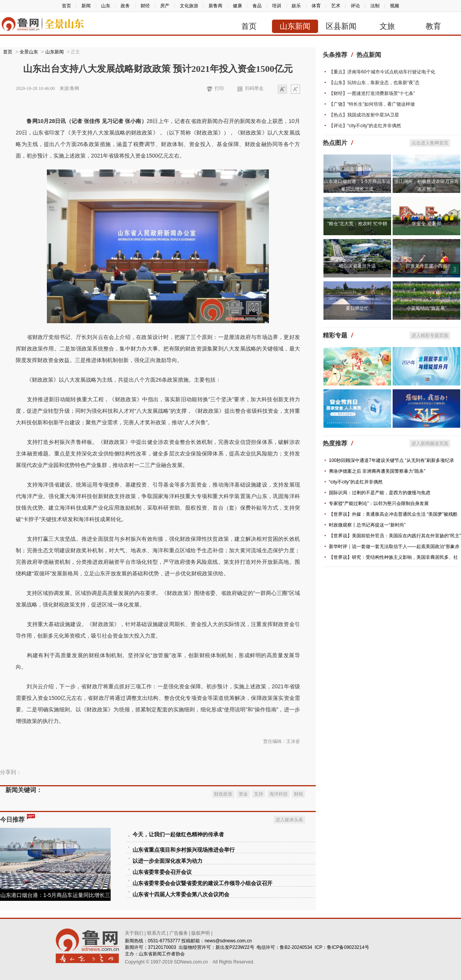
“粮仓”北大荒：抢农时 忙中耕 (357, 224)
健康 (237, 6)
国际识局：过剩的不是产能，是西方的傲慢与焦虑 (380, 493)
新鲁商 (216, 6)
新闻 (86, 6)
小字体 (282, 90)
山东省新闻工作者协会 (162, 954)
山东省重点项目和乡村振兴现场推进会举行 (184, 850)
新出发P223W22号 (235, 947)
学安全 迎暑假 (426, 224)
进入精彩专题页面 (430, 336)
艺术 (336, 6)
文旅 (387, 26)
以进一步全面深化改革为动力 (167, 861)
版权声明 (201, 933)
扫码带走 (254, 88)
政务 (125, 6)
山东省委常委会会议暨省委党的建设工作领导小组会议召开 (202, 883)
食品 (257, 6)
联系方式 (156, 933)
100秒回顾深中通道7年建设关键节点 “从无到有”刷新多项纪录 (391, 460)
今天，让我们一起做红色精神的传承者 (178, 835)
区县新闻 (341, 26)
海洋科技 (279, 794)
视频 (395, 6)
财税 (298, 794)
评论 (355, 6)
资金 (243, 794)
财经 (145, 6)
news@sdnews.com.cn (228, 941)
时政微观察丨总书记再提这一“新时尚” (367, 525)
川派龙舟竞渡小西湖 (426, 266)
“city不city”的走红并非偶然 (356, 482)
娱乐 (296, 6)
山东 (106, 6)
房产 (165, 6)
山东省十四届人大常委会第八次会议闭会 (181, 894)
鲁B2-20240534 (296, 947)
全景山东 (29, 52)
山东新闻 (295, 26)
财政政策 (223, 794)
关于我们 (134, 933)
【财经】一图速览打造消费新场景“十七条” (372, 93)
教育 (433, 26)
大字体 (295, 90)
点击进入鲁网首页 (430, 143)
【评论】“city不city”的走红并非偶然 (365, 126)
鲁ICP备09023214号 (348, 947)
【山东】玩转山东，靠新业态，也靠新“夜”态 (374, 83)
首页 (66, 6)
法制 (375, 6)
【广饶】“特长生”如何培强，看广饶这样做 (372, 104)
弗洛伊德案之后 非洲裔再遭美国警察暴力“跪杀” (377, 471)
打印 (219, 88)
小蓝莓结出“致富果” (426, 308)
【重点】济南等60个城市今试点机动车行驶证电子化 (382, 72)
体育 (316, 6)
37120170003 (162, 947)
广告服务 (179, 933)
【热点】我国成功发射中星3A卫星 (364, 115)
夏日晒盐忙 (357, 308)
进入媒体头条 (289, 820)
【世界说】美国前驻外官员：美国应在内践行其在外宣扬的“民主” (395, 536)
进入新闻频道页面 (430, 443)
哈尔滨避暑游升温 (357, 266)
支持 (259, 794)
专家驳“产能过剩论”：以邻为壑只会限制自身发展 (379, 503)
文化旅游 (189, 6)
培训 (277, 6)
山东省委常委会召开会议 (162, 872)
